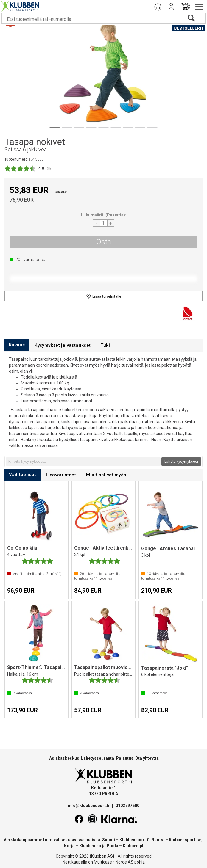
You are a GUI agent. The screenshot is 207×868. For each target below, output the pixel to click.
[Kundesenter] (158, 7)
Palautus (125, 758)
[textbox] (83, 462)
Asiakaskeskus (64, 758)
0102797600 (127, 806)
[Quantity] (104, 223)
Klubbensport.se (185, 840)
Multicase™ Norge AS (114, 862)
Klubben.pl (133, 846)
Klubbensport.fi (134, 840)
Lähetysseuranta (98, 758)
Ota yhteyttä (147, 758)
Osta (104, 242)
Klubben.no (90, 846)
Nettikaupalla (75, 862)
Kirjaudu (171, 7)
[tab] (17, 345)
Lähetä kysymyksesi (181, 462)
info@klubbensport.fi (89, 806)
